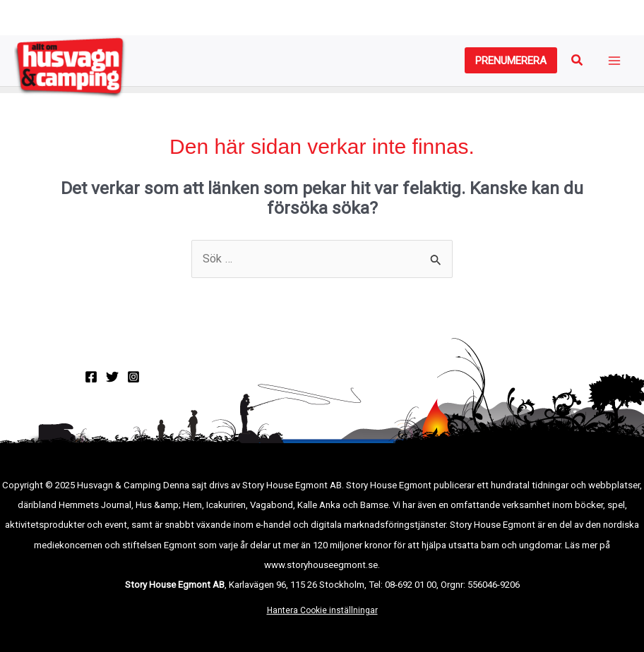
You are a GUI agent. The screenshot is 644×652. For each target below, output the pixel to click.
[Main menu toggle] (614, 61)
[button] (511, 60)
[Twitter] (112, 377)
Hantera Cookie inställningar (322, 610)
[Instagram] (133, 377)
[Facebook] (91, 377)
